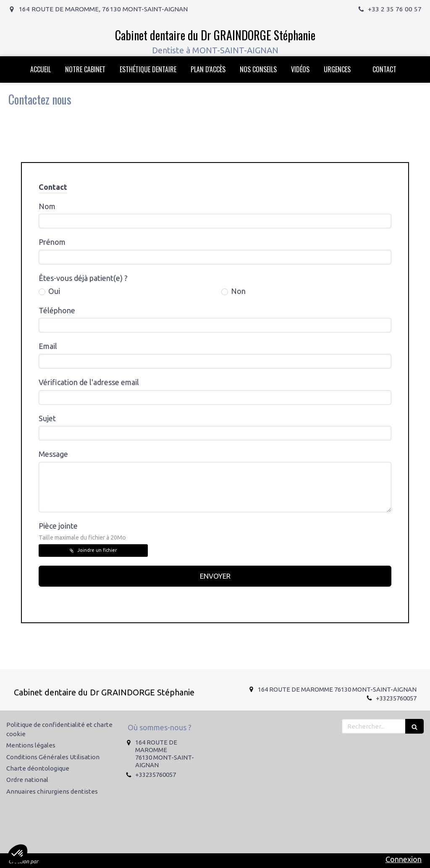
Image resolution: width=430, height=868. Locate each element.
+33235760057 (396, 698)
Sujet (47, 418)
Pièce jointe (82, 531)
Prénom (52, 242)
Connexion (404, 859)
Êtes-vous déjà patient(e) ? (83, 278)
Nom (47, 206)
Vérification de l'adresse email (89, 382)
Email (48, 346)
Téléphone (57, 310)
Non (237, 291)
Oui (53, 291)
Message (53, 454)
